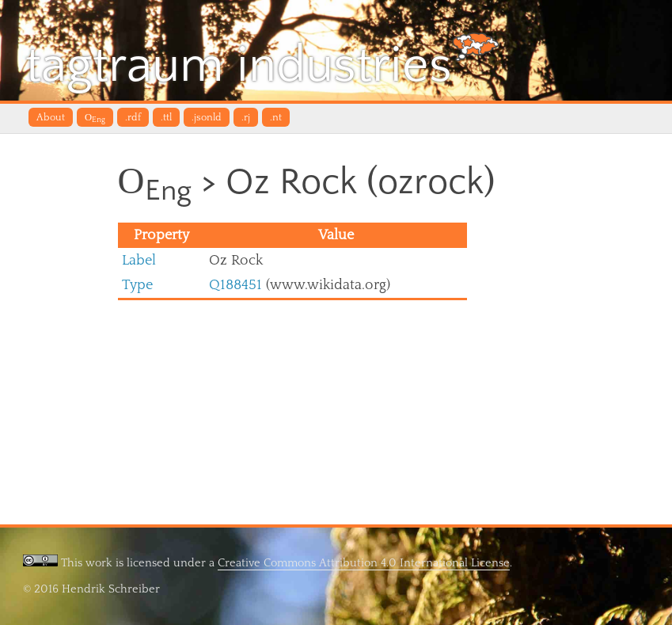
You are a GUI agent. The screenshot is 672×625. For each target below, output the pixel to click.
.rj (246, 117)
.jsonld (207, 117)
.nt (276, 117)
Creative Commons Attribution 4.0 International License (364, 563)
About (51, 117)
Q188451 (235, 285)
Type (137, 285)
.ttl (166, 117)
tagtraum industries (262, 63)
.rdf (133, 117)
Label (139, 260)
